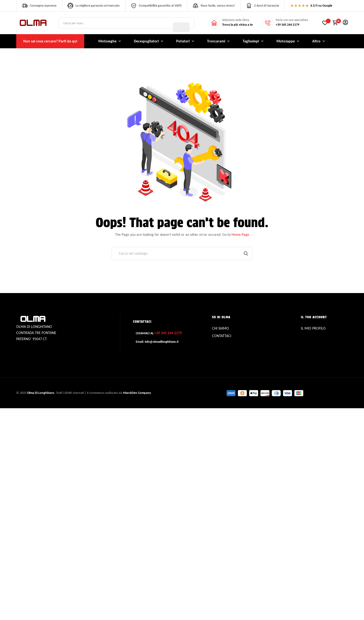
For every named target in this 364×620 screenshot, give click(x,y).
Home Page (240, 235)
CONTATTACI (222, 336)
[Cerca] (182, 253)
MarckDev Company (137, 393)
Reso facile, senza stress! (218, 6)
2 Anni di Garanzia (267, 6)
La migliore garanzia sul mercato (98, 6)
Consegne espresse (43, 6)
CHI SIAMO (220, 328)
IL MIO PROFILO (313, 328)
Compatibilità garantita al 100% (160, 6)
